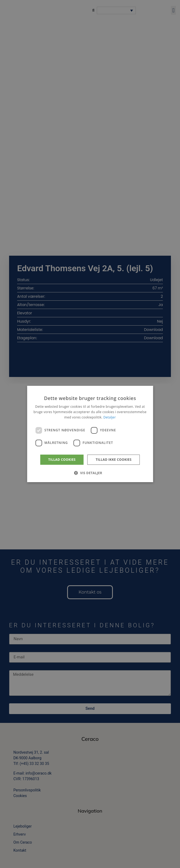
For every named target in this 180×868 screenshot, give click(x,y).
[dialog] (90, 434)
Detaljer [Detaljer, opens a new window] (110, 417)
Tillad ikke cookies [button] (114, 460)
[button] (90, 473)
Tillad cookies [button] (62, 460)
